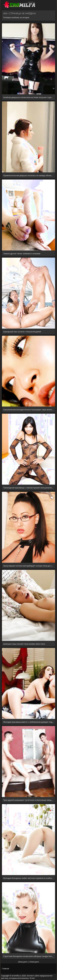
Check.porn (34, 962)
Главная (5, 969)
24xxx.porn (23, 962)
